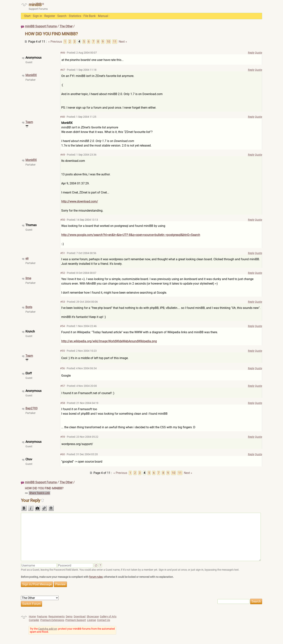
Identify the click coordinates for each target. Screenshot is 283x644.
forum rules (96, 577)
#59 (63, 437)
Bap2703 (31, 408)
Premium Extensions (52, 620)
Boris (29, 307)
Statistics (75, 16)
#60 (62, 454)
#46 (63, 53)
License (91, 620)
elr (27, 258)
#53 (63, 302)
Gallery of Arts (108, 616)
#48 (62, 117)
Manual (103, 16)
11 (115, 42)
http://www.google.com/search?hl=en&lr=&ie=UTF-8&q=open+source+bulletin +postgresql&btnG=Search (131, 235)
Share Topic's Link (39, 493)
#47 (63, 70)
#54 (62, 326)
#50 (63, 220)
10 (108, 42)
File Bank (90, 16)
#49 (63, 155)
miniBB (35, 5)
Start (27, 16)
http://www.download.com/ (80, 201)
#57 (63, 386)
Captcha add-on (48, 629)
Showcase (93, 616)
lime (28, 278)
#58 (63, 403)
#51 (63, 253)
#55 (62, 351)
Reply (251, 53)
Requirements (57, 616)
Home (32, 616)
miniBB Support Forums (41, 26)
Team (29, 122)
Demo (69, 616)
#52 (63, 273)
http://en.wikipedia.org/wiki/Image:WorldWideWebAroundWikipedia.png (109, 341)
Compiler (34, 620)
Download (80, 616)
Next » (123, 42)
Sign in (37, 16)
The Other (66, 26)
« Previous (55, 42)
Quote (259, 53)
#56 (62, 368)
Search (62, 16)
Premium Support (76, 620)
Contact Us (104, 620)
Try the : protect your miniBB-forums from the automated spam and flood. (72, 630)
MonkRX (31, 75)
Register (50, 16)
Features (42, 616)
